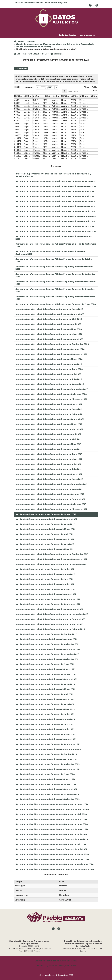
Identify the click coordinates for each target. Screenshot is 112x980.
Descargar (57, 54)
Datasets (31, 42)
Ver (17, 54)
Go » (95, 91)
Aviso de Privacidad (33, 2)
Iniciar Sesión (50, 2)
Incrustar (22, 69)
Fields (94, 87)
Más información (88, 35)
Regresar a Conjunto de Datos (35, 54)
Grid (17, 87)
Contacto (18, 2)
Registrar (63, 2)
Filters (86, 87)
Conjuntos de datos (67, 35)
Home (21, 42)
